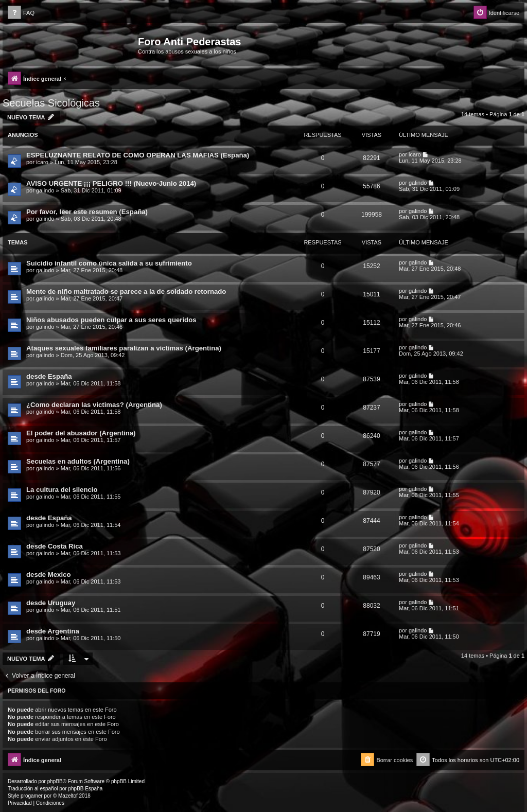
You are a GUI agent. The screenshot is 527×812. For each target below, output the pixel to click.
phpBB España (85, 789)
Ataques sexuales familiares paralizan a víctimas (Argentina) (124, 348)
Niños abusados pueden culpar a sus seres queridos (111, 320)
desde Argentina (53, 631)
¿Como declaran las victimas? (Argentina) (94, 405)
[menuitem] (21, 13)
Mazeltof (68, 796)
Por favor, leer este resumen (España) (87, 212)
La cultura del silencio (62, 490)
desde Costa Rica (55, 546)
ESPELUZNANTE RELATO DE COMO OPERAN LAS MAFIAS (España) (138, 155)
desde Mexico (49, 575)
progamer (32, 796)
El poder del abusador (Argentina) (81, 433)
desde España (49, 376)
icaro (42, 162)
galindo (45, 190)
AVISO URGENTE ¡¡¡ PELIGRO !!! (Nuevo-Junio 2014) (111, 183)
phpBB (55, 781)
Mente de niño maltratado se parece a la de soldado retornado (126, 292)
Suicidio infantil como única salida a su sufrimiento (109, 263)
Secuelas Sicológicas (51, 103)
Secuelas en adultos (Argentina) (78, 461)
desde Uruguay (51, 603)
